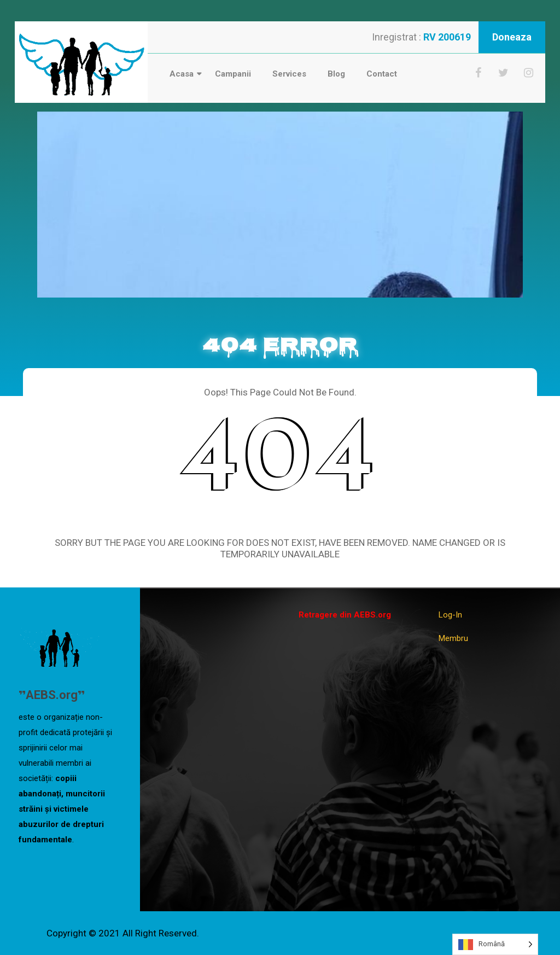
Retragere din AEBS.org (345, 615)
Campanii (233, 74)
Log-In (450, 615)
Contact (382, 74)
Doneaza (512, 37)
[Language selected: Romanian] (495, 944)
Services (289, 74)
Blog (336, 74)
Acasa (182, 74)
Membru (453, 638)
